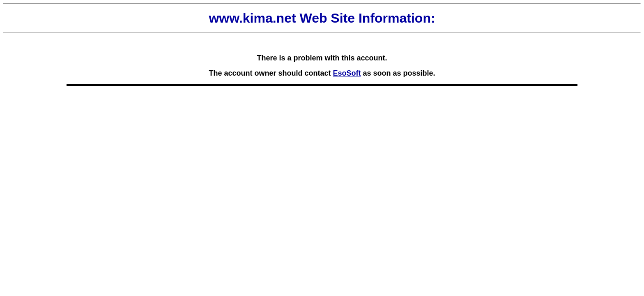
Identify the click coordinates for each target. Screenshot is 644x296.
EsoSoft (347, 73)
